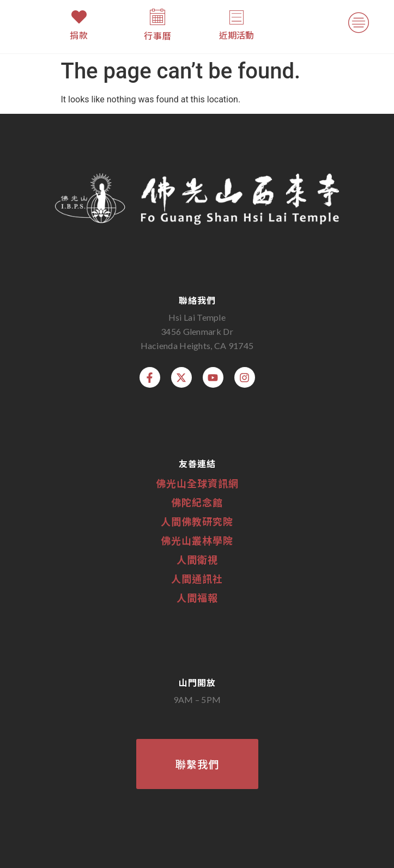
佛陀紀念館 (197, 502)
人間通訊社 (197, 578)
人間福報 (197, 597)
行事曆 (158, 35)
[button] (359, 25)
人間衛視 (197, 559)
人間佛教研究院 (197, 521)
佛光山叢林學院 (197, 540)
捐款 (79, 35)
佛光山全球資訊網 (197, 483)
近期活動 (237, 35)
